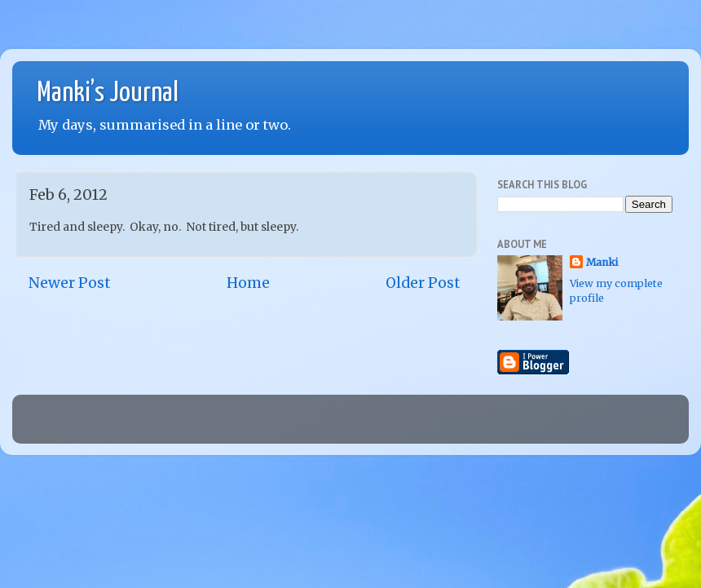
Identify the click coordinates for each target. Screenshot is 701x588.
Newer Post (70, 283)
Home (248, 283)
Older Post (423, 283)
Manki (602, 262)
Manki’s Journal (108, 93)
